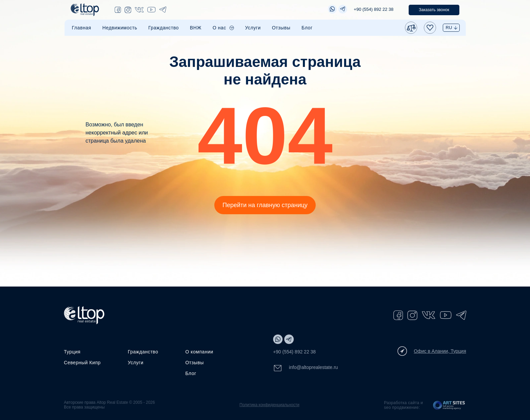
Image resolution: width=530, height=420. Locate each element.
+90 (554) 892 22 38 (374, 9)
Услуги (253, 28)
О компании (199, 352)
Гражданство (164, 28)
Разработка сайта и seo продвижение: (403, 405)
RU (449, 28)
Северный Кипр (82, 363)
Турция (72, 352)
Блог (307, 28)
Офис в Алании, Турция (432, 351)
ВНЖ (196, 28)
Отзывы (281, 28)
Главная (82, 28)
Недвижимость (120, 28)
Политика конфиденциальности (270, 405)
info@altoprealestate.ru (306, 368)
